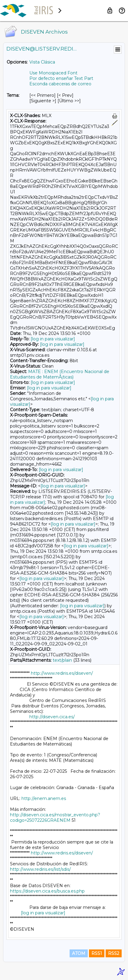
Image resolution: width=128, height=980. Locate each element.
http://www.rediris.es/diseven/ (62, 673)
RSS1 (97, 953)
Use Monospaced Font (53, 73)
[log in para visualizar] (53, 339)
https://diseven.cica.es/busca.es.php (47, 891)
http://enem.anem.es (44, 798)
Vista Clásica (42, 62)
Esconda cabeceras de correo (60, 84)
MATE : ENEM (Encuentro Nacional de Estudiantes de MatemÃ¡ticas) (60, 374)
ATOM (79, 953)
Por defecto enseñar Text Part (61, 78)
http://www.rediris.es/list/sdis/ (40, 869)
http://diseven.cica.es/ (52, 717)
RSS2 (114, 953)
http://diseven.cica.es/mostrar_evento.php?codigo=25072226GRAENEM (55, 818)
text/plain (62, 660)
